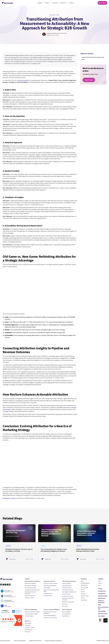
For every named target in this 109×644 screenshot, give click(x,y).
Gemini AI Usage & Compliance (53, 641)
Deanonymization (48, 596)
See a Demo (101, 616)
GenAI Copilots (28, 630)
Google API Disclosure (35, 641)
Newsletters (84, 600)
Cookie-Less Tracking (67, 596)
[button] (47, 3)
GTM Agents (28, 625)
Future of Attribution (101, 601)
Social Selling (47, 588)
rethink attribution (23, 80)
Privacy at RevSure (5, 641)
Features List (102, 591)
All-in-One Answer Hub (103, 608)
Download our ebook (9, 498)
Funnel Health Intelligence (50, 615)
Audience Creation (29, 598)
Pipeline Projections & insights (32, 612)
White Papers (84, 585)
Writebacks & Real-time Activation (68, 599)
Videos (83, 589)
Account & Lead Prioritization (51, 583)
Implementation (103, 596)
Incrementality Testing (30, 588)
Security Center (103, 614)
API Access (65, 604)
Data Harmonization (67, 586)
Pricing (100, 589)
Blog (82, 581)
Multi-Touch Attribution (30, 583)
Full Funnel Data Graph (68, 590)
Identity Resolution (67, 588)
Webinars (83, 594)
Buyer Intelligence (67, 612)
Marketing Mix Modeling (31, 586)
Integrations (102, 593)
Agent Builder (28, 623)
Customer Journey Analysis (50, 618)
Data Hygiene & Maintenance (69, 592)
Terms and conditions (20, 641)
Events (83, 598)
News (99, 585)
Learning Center (85, 596)
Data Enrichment (66, 594)
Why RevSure (102, 598)
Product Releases (85, 583)
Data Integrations (66, 583)
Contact (100, 583)
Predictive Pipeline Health (31, 614)
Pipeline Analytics (29, 616)
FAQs (99, 605)
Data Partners (66, 616)
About (100, 581)
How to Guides (85, 587)
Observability (102, 611)
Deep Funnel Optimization (50, 586)
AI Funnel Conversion (30, 596)
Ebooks (83, 592)
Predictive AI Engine (30, 627)
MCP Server (65, 606)
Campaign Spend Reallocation (32, 590)
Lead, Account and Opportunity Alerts (51, 591)
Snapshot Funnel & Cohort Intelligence (50, 613)
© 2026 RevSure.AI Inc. (103, 641)
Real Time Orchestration (68, 602)
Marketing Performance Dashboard (31, 593)
